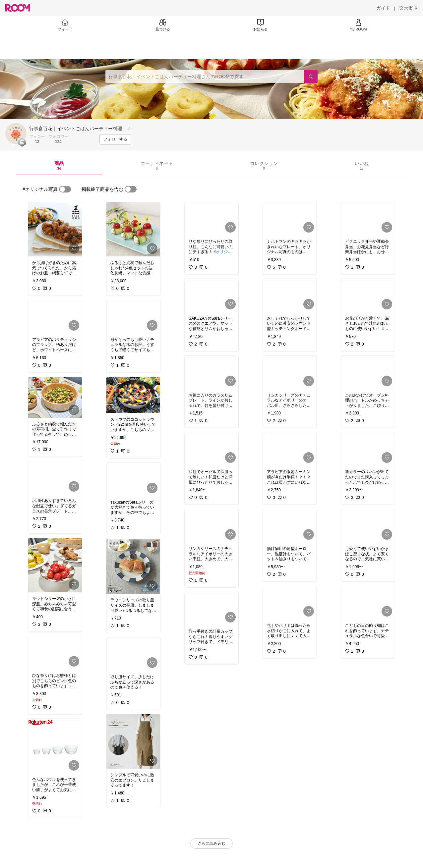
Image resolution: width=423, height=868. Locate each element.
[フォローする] (115, 139)
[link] (55, 229)
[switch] (65, 189)
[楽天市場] (408, 8)
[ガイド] (383, 8)
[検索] (311, 77)
